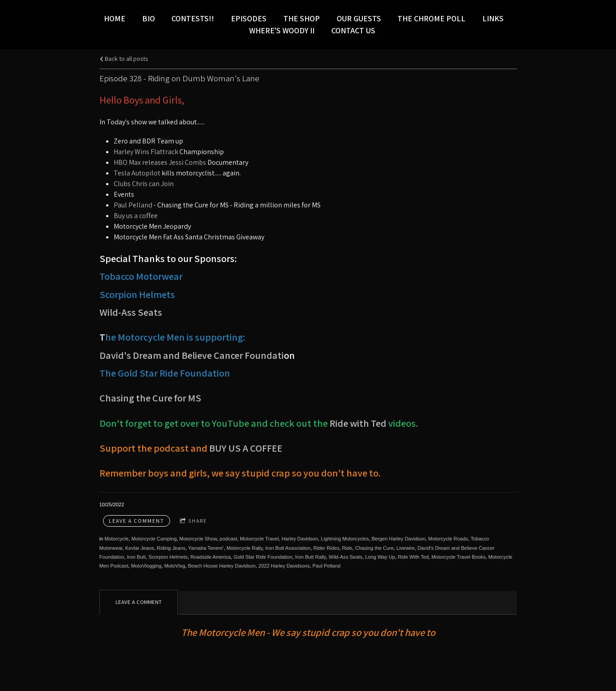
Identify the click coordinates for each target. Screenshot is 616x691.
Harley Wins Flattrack (147, 152)
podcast (229, 539)
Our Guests (359, 18)
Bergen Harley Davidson (399, 539)
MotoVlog (175, 566)
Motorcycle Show (198, 539)
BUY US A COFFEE (246, 448)
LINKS (493, 18)
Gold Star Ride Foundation (263, 557)
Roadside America (211, 557)
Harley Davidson (300, 539)
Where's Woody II (282, 30)
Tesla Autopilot (137, 173)
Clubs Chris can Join (144, 184)
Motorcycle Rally (244, 548)
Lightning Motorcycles (345, 539)
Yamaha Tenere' (206, 548)
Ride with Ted (358, 423)
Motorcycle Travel (259, 539)
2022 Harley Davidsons (284, 566)
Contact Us (353, 30)
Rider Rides (326, 548)
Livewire (406, 548)
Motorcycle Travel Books (458, 557)
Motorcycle (116, 539)
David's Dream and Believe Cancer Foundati (192, 355)
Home (115, 18)
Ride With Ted (413, 557)
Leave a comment (137, 521)
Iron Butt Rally (310, 557)
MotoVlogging (146, 566)
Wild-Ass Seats (131, 312)
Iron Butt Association (288, 548)
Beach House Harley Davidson (222, 566)
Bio (149, 18)
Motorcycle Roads (448, 539)
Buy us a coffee (136, 216)
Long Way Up (380, 557)
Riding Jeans (171, 548)
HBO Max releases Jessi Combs (160, 162)
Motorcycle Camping (154, 539)
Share (193, 521)
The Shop (302, 18)
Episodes (249, 18)
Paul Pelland (133, 205)
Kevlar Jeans (140, 548)
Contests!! (193, 18)
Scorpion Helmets (168, 557)
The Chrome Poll (431, 18)
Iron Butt (136, 557)
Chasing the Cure (374, 548)
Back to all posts (124, 58)
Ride (347, 548)
